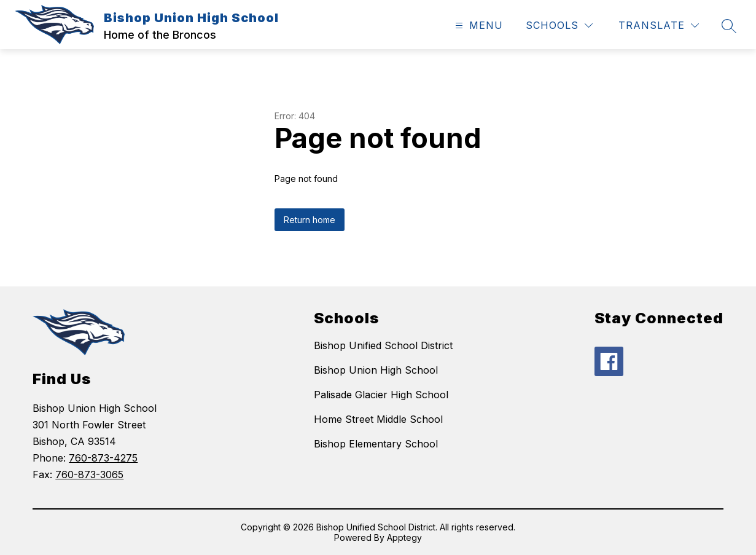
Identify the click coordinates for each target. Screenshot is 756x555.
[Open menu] (477, 26)
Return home (310, 220)
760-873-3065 (89, 474)
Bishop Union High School (376, 370)
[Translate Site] (659, 26)
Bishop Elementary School (376, 444)
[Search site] (729, 26)
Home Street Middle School (378, 419)
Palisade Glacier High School (381, 395)
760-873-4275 (103, 458)
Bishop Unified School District (383, 345)
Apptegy (404, 537)
